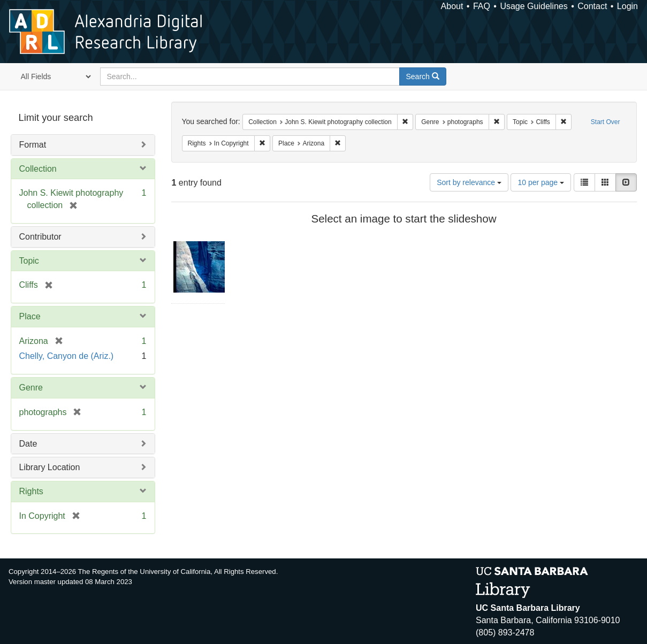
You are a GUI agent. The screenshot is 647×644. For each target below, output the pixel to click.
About (452, 6)
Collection (38, 169)
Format (33, 145)
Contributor (40, 237)
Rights (31, 491)
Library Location (50, 467)
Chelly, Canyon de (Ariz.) (67, 356)
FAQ (482, 6)
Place (30, 316)
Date (28, 444)
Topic (29, 261)
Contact (592, 6)
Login (627, 6)
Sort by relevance (469, 182)
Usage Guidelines (534, 6)
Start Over (606, 122)
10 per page (541, 182)
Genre (31, 388)
